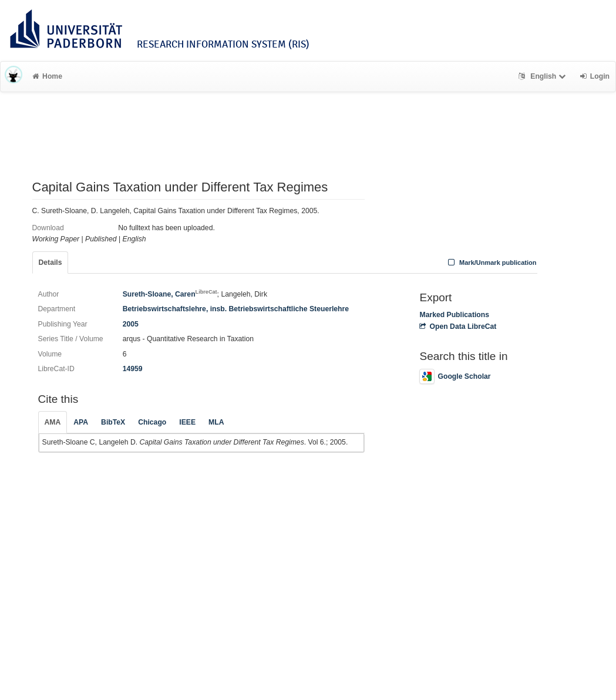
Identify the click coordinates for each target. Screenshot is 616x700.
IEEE (187, 422)
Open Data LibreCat (458, 327)
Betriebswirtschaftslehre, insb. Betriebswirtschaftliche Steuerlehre (236, 309)
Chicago (152, 422)
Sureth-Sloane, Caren (170, 294)
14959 (133, 369)
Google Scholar (455, 376)
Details (51, 262)
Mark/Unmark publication (491, 262)
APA (81, 422)
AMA (53, 422)
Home (47, 76)
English (543, 76)
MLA (216, 422)
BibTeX (113, 422)
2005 (131, 324)
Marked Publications (454, 315)
